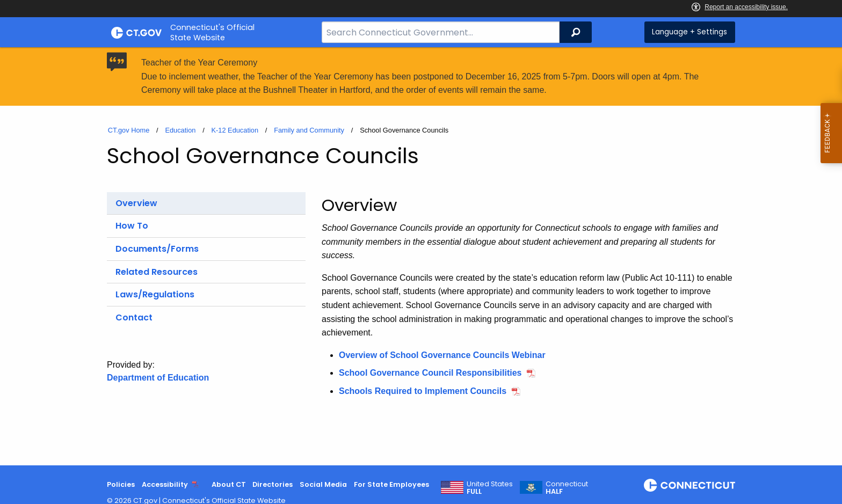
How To (132, 226)
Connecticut (567, 488)
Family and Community (309, 130)
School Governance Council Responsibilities (430, 373)
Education (180, 130)
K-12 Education (235, 130)
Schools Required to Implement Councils (423, 391)
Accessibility (165, 484)
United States (490, 488)
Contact (134, 317)
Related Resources (157, 272)
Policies (121, 484)
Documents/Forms (157, 249)
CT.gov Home (129, 130)
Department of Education (158, 378)
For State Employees (391, 484)
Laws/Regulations (155, 294)
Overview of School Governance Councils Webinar (442, 355)
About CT (229, 484)
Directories (273, 484)
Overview (136, 203)
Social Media (323, 484)
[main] (421, 256)
